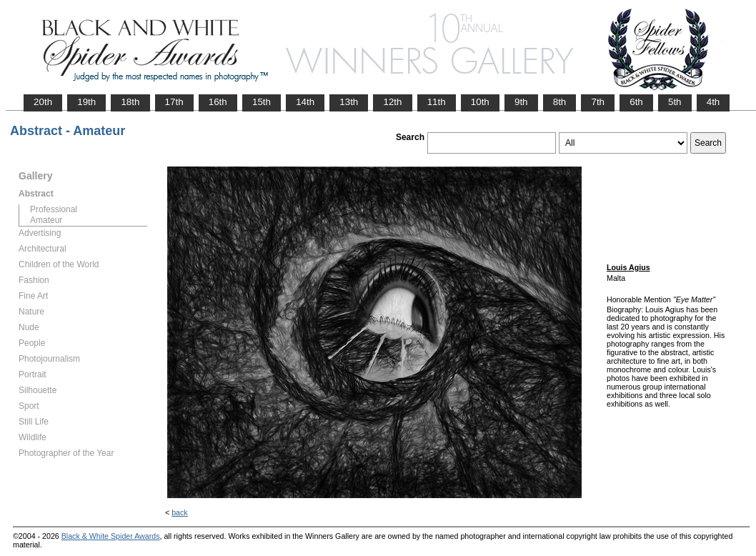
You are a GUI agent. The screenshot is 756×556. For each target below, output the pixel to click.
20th (43, 102)
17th (174, 102)
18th (130, 102)
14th (305, 102)
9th (521, 102)
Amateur (46, 220)
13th (349, 102)
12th (392, 102)
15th (262, 102)
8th (560, 102)
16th (218, 102)
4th (713, 102)
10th (480, 102)
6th (636, 102)
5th (675, 102)
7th (598, 102)
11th (437, 102)
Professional (54, 209)
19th (86, 102)
